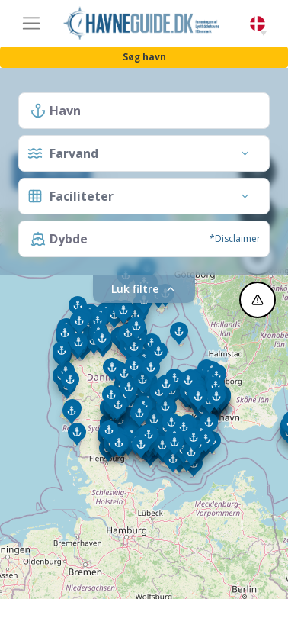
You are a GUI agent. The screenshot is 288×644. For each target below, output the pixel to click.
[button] (264, 34)
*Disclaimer (235, 238)
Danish (258, 24)
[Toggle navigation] (31, 24)
